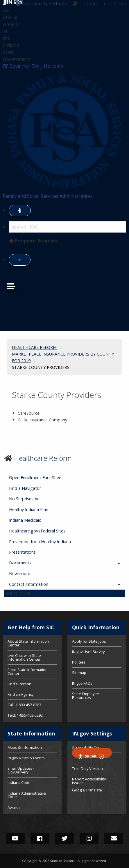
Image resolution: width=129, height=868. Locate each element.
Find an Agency (20, 694)
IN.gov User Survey (88, 652)
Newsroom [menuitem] (20, 573)
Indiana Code (19, 782)
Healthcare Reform (43, 458)
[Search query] (67, 227)
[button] (41, 3)
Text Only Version (87, 769)
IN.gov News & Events (26, 758)
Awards (14, 807)
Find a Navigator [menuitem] (25, 488)
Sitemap (79, 673)
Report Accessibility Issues (89, 781)
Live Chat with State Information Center (24, 657)
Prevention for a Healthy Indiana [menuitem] (40, 542)
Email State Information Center (28, 672)
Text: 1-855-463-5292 (25, 715)
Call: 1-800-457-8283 (24, 705)
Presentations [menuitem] (22, 552)
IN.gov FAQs (82, 683)
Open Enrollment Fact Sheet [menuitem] (36, 478)
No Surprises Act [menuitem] (25, 499)
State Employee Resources (86, 695)
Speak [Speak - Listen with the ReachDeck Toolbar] (91, 756)
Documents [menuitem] (36, 563)
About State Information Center (28, 644)
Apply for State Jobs (89, 642)
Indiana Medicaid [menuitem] (25, 520)
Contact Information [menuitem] (45, 584)
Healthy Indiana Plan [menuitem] (29, 509)
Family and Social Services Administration (47, 196)
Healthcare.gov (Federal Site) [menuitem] (37, 531)
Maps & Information (25, 748)
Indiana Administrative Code (27, 795)
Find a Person (19, 684)
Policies (79, 662)
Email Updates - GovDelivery (21, 770)
